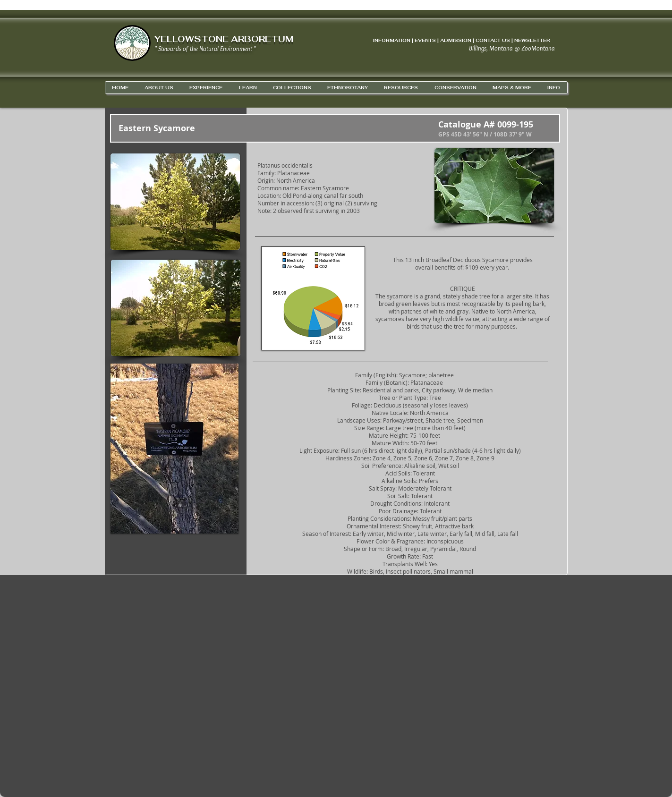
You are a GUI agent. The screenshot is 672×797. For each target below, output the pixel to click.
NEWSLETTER (532, 40)
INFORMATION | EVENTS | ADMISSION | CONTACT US (442, 40)
